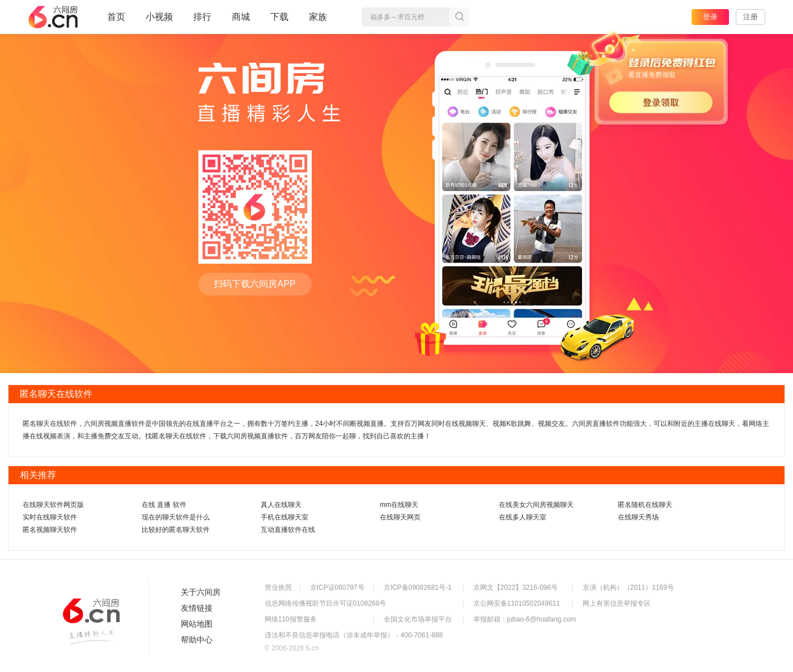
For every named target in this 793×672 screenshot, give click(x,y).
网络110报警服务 (291, 619)
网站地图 (197, 624)
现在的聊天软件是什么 (176, 517)
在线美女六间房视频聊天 (536, 505)
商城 (241, 22)
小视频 (159, 22)
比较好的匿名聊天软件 (176, 530)
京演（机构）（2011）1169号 (628, 588)
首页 (116, 22)
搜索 (460, 17)
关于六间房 (201, 592)
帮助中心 (197, 640)
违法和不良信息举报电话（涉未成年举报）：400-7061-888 (354, 635)
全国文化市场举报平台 (418, 619)
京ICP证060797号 (337, 588)
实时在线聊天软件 (50, 517)
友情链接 (197, 608)
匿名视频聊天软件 (50, 530)
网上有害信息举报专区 (617, 603)
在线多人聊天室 (523, 517)
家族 (318, 22)
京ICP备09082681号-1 (418, 588)
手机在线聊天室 (285, 517)
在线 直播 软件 (164, 505)
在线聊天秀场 (638, 517)
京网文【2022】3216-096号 (516, 588)
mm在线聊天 (399, 505)
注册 (750, 17)
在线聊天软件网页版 (53, 505)
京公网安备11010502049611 (517, 603)
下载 (279, 17)
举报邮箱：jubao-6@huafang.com (525, 619)
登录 (710, 17)
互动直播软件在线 (288, 530)
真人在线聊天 (281, 505)
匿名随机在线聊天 (645, 505)
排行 (202, 17)
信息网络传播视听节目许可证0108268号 (326, 603)
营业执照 (278, 588)
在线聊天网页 (400, 517)
